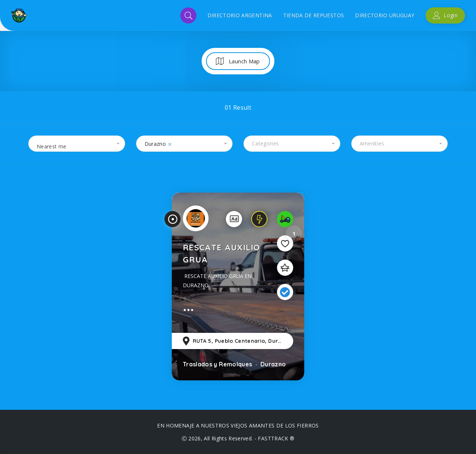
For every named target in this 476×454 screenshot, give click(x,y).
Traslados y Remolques (217, 364)
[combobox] (77, 144)
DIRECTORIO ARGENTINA (240, 15)
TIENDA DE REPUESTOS (314, 15)
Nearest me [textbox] (52, 146)
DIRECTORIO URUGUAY (385, 15)
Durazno (273, 364)
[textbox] (292, 144)
